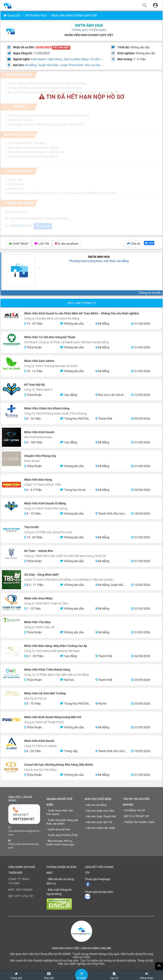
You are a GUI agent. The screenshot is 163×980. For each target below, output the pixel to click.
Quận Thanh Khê (72, 65)
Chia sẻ (133, 244)
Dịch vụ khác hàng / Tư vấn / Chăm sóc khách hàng (97, 59)
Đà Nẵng (31, 65)
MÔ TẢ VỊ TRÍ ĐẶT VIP (137, 816)
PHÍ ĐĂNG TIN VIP (135, 811)
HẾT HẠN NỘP (61, 48)
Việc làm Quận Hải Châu (100, 811)
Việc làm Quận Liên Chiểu (101, 828)
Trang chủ (12, 15)
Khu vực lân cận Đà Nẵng (101, 65)
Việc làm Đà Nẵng (96, 805)
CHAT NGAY (19, 244)
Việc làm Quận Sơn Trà (99, 822)
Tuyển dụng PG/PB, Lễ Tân (63, 835)
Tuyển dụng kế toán (59, 829)
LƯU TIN (42, 244)
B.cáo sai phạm (67, 244)
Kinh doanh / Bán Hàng (46, 59)
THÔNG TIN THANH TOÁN (139, 822)
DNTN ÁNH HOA (36, 15)
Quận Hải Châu (49, 65)
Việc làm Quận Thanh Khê (101, 817)
